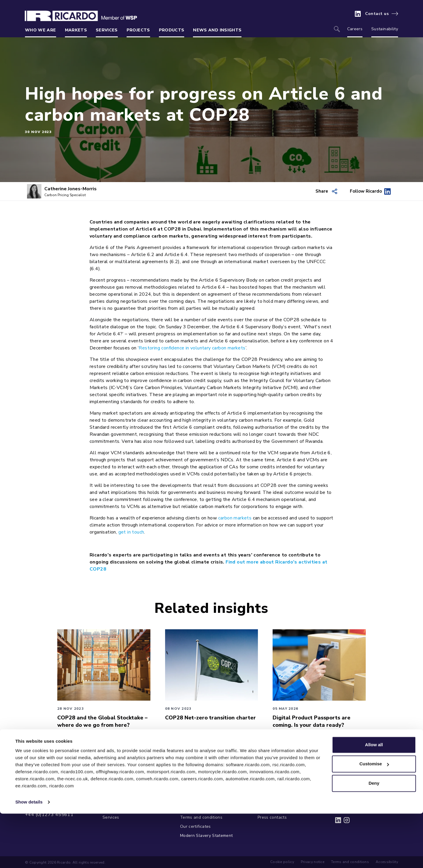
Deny (374, 838)
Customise (374, 818)
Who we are (41, 30)
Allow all (374, 799)
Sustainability (385, 29)
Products (172, 30)
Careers (355, 29)
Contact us (377, 14)
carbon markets (235, 518)
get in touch (131, 532)
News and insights (217, 30)
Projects (138, 30)
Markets (76, 30)
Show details (29, 856)
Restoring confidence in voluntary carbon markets (192, 348)
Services (107, 30)
